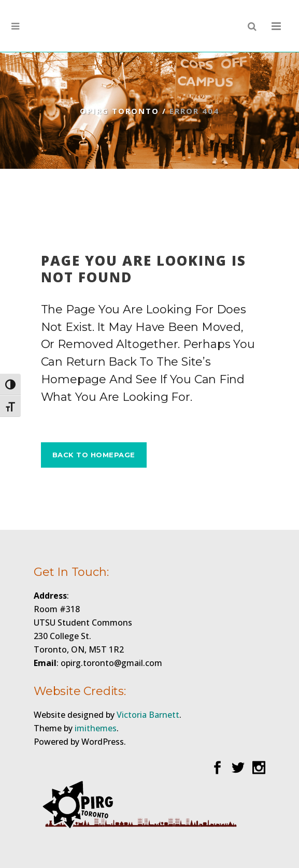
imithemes (96, 728)
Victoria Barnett (148, 715)
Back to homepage (94, 455)
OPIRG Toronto (119, 111)
